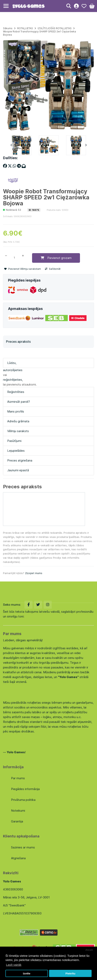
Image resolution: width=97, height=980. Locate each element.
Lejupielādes (16, 451)
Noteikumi (18, 811)
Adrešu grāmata (18, 421)
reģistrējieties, (13, 380)
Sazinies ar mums (23, 847)
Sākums (8, 28)
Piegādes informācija (25, 789)
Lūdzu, (12, 363)
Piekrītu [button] (70, 974)
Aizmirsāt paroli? (19, 402)
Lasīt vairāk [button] (14, 965)
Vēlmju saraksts (18, 431)
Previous (11, 145)
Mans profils (16, 411)
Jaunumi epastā (18, 470)
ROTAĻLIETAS (25, 28)
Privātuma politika (23, 800)
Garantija (17, 821)
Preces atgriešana (20, 460)
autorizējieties (13, 370)
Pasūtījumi (14, 441)
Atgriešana (18, 858)
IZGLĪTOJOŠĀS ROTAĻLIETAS (55, 28)
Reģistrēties (16, 392)
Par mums (18, 778)
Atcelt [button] (89, 950)
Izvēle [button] (27, 974)
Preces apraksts (18, 342)
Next (86, 145)
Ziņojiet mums (34, 573)
